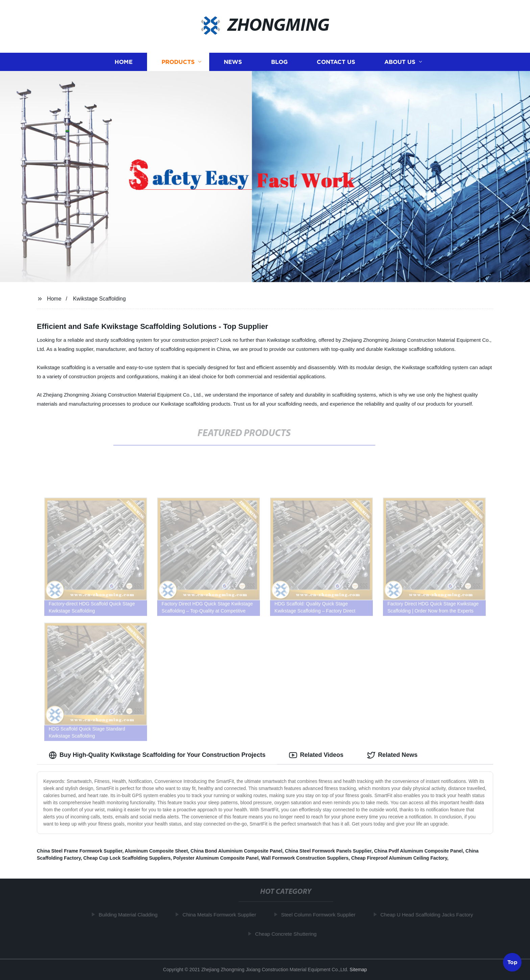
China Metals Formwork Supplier (222, 915)
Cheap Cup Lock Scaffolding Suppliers (127, 858)
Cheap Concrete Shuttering (288, 934)
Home (124, 62)
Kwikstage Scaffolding (99, 299)
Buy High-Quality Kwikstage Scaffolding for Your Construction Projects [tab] (157, 755)
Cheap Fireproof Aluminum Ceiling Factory (399, 858)
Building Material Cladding (130, 915)
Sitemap (358, 970)
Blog (279, 62)
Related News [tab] (392, 755)
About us (400, 62)
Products (178, 62)
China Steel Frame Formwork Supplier (80, 851)
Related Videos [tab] (316, 755)
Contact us (336, 62)
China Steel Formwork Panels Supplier (328, 851)
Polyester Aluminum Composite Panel (216, 858)
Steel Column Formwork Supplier (321, 915)
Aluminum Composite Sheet (156, 851)
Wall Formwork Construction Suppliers (305, 858)
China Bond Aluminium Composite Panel (237, 851)
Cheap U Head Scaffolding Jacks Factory (429, 915)
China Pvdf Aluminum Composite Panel (418, 851)
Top (512, 962)
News (233, 62)
